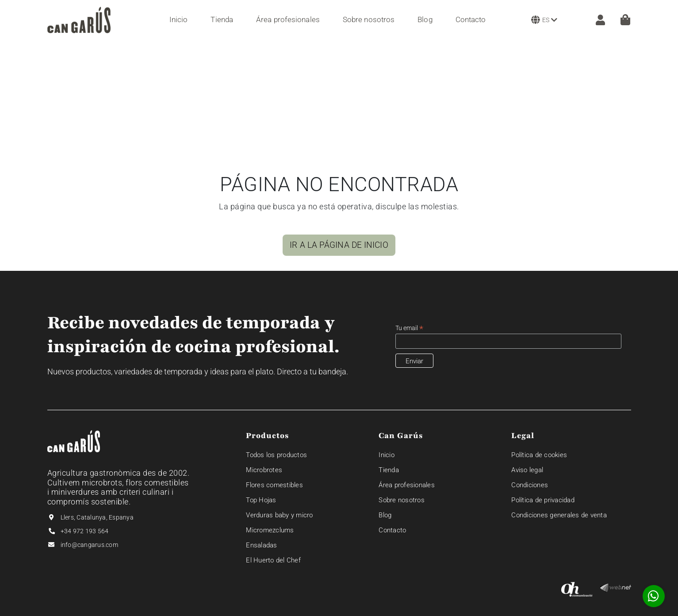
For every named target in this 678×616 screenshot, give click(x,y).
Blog (385, 515)
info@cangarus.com (89, 545)
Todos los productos (276, 455)
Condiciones (530, 485)
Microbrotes (264, 470)
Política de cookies (539, 455)
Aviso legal (527, 470)
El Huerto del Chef (273, 560)
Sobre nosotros (402, 500)
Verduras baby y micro (279, 515)
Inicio (387, 455)
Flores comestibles (274, 485)
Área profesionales (407, 485)
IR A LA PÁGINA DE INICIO (339, 245)
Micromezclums (270, 530)
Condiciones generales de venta (559, 515)
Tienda (389, 470)
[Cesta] (625, 20)
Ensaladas (261, 545)
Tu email (409, 328)
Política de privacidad (543, 500)
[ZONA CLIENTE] (596, 20)
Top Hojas (261, 500)
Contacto (392, 530)
